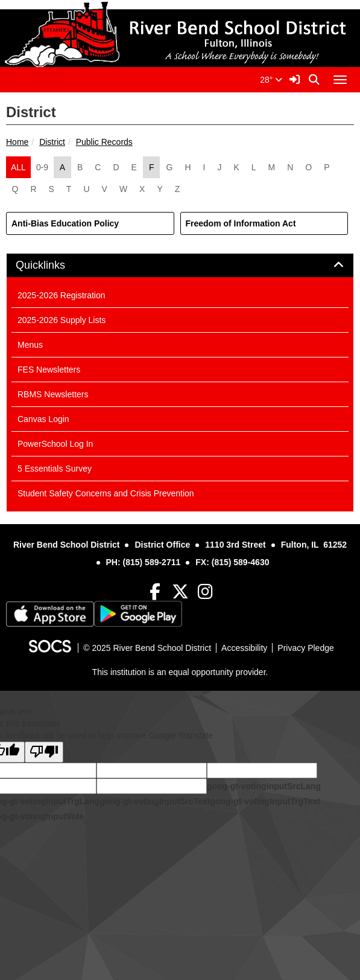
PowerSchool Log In (55, 444)
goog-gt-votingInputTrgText (265, 801)
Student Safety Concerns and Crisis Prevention (106, 493)
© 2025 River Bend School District (147, 648)
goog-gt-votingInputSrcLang (264, 786)
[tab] (180, 266)
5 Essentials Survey (55, 469)
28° (271, 80)
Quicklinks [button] (54, 265)
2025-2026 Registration (62, 295)
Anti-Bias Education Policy (65, 223)
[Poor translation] (44, 752)
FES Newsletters (49, 370)
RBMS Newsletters (53, 394)
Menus (30, 345)
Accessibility (244, 648)
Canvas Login (43, 419)
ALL (18, 167)
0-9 (42, 167)
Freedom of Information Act (241, 223)
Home (17, 142)
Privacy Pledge (305, 648)
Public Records (104, 142)
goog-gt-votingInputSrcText (155, 801)
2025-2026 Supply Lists (62, 320)
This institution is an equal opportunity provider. (180, 672)
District (52, 142)
